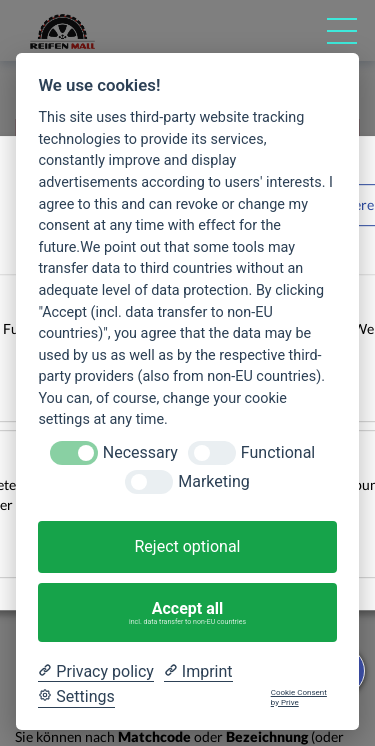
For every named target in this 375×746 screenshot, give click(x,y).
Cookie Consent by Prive (299, 697)
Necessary (140, 452)
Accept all (188, 613)
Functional (278, 452)
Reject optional (187, 546)
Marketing (213, 481)
